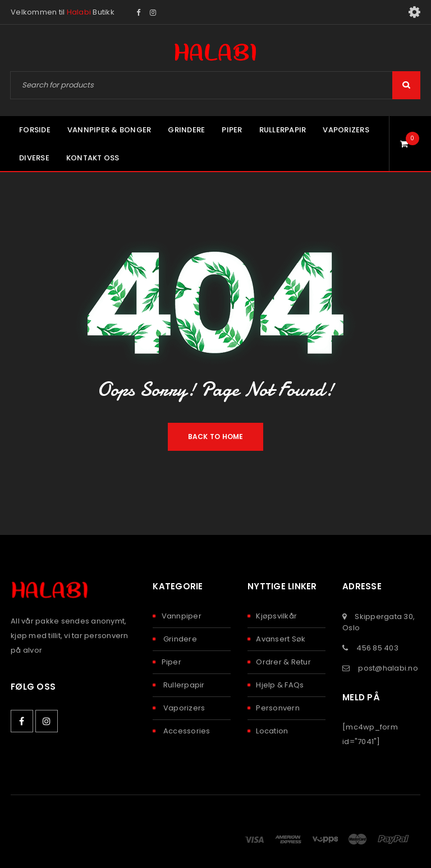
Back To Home (216, 437)
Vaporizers (184, 708)
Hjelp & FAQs (280, 685)
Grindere (179, 639)
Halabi (79, 12)
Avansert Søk (281, 639)
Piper (171, 662)
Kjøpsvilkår (276, 616)
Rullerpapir (183, 685)
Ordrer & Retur (283, 662)
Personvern (278, 708)
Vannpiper (182, 616)
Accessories (186, 731)
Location (272, 731)
